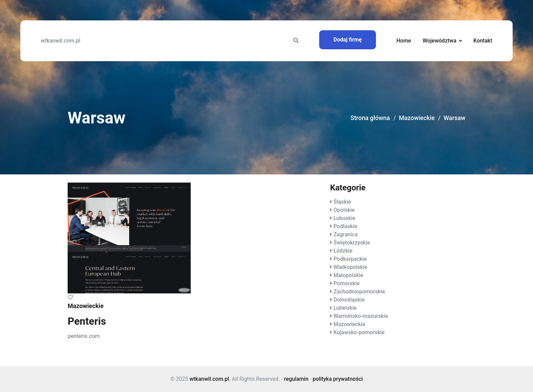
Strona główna (370, 118)
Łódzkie (343, 251)
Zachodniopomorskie (359, 292)
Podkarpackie (350, 259)
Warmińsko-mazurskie (361, 316)
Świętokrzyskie (352, 243)
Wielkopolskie (350, 267)
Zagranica (346, 234)
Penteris (87, 321)
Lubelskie (345, 308)
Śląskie (342, 202)
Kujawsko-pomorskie (359, 332)
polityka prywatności (338, 379)
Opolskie (344, 210)
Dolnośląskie (349, 300)
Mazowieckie (417, 118)
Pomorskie (347, 283)
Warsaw (454, 118)
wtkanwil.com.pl (61, 41)
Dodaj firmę (348, 40)
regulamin (296, 379)
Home (404, 41)
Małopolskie (348, 275)
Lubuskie (344, 218)
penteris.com (84, 336)
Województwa (439, 41)
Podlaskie (345, 226)
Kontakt (483, 41)
